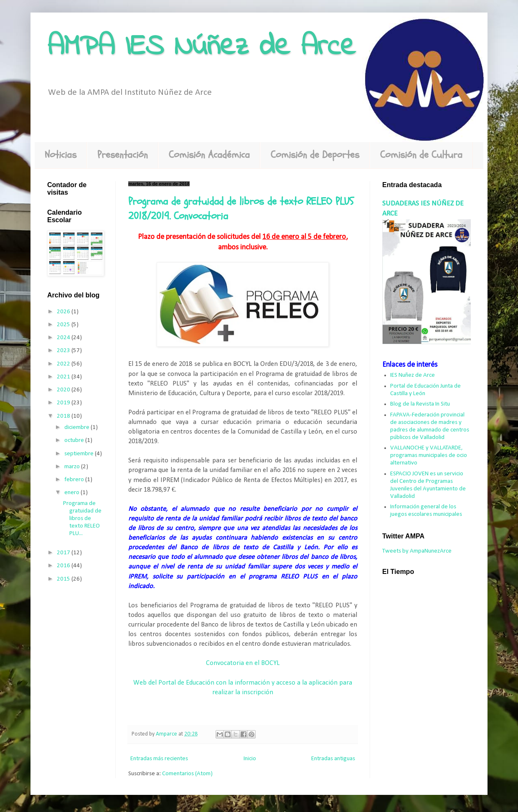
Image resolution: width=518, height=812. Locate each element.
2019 (64, 403)
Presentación (123, 155)
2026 (64, 312)
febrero (75, 480)
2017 (64, 553)
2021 (64, 377)
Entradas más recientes (159, 759)
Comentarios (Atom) (187, 774)
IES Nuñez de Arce (413, 375)
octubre (75, 440)
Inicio (250, 759)
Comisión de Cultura (421, 155)
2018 (64, 416)
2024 (64, 338)
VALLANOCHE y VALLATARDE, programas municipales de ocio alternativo (429, 455)
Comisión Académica (209, 155)
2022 (64, 364)
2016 (64, 566)
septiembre (80, 454)
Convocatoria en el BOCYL (243, 663)
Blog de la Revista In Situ (420, 404)
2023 (64, 351)
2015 (64, 579)
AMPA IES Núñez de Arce (201, 47)
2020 (64, 390)
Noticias (61, 155)
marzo (73, 467)
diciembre (77, 428)
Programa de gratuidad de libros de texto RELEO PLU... (82, 519)
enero (72, 493)
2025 (64, 325)
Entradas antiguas (333, 759)
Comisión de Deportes (315, 155)
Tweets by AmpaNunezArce (417, 551)
